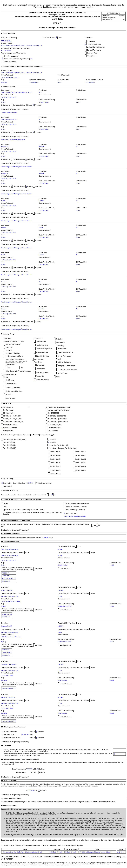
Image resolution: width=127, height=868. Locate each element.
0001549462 (6, 41)
